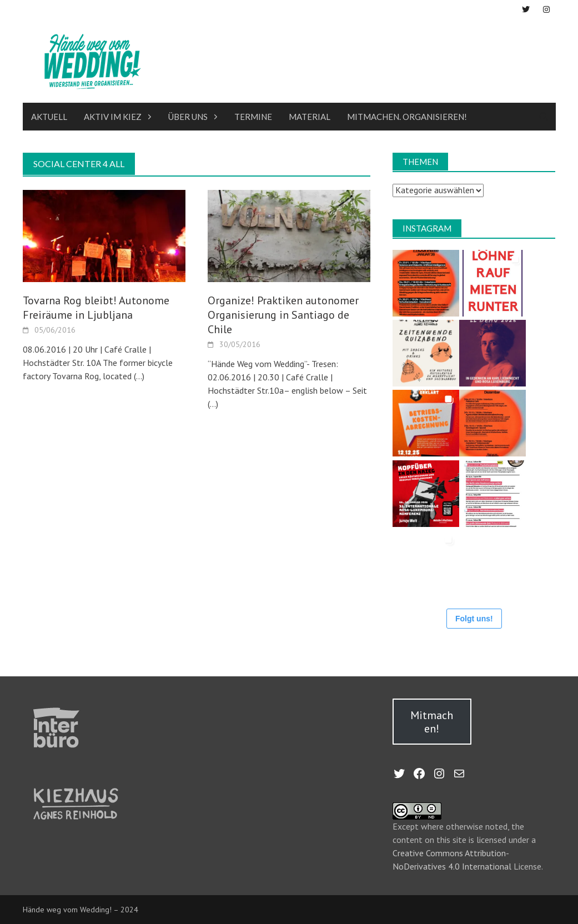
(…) (138, 376)
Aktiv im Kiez (113, 117)
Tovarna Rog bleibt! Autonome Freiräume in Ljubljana (96, 308)
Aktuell (49, 117)
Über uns (188, 117)
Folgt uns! (474, 619)
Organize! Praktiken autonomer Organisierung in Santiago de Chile (283, 315)
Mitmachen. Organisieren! (407, 117)
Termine (253, 117)
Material (310, 117)
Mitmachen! (432, 722)
